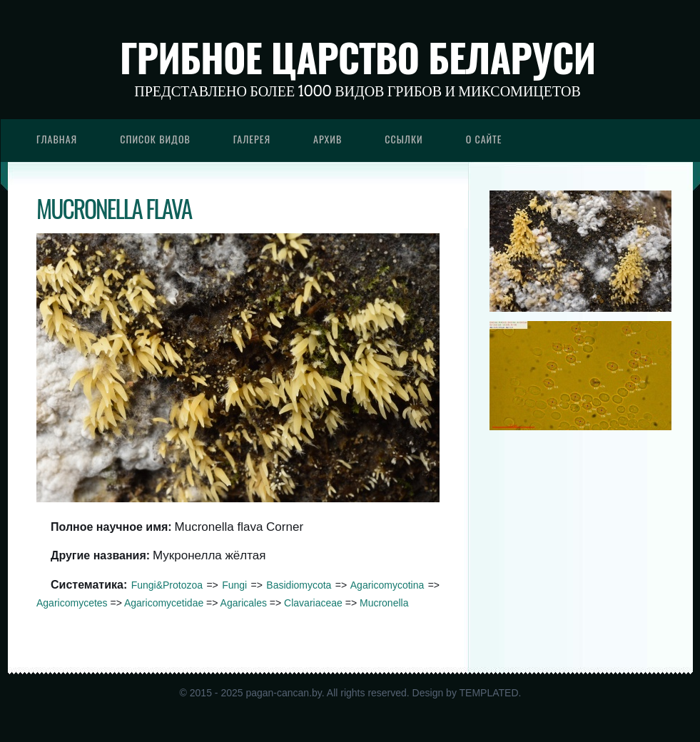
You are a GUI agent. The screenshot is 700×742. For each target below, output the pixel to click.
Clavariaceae (313, 603)
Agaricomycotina (387, 585)
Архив (328, 139)
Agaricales (244, 603)
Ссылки (404, 139)
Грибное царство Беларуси (358, 57)
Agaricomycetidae (164, 603)
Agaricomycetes (72, 603)
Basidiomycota (299, 585)
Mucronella (384, 603)
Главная (57, 139)
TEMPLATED (489, 693)
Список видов (155, 139)
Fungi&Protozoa (167, 585)
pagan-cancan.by (283, 693)
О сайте (484, 139)
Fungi (234, 585)
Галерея (252, 139)
